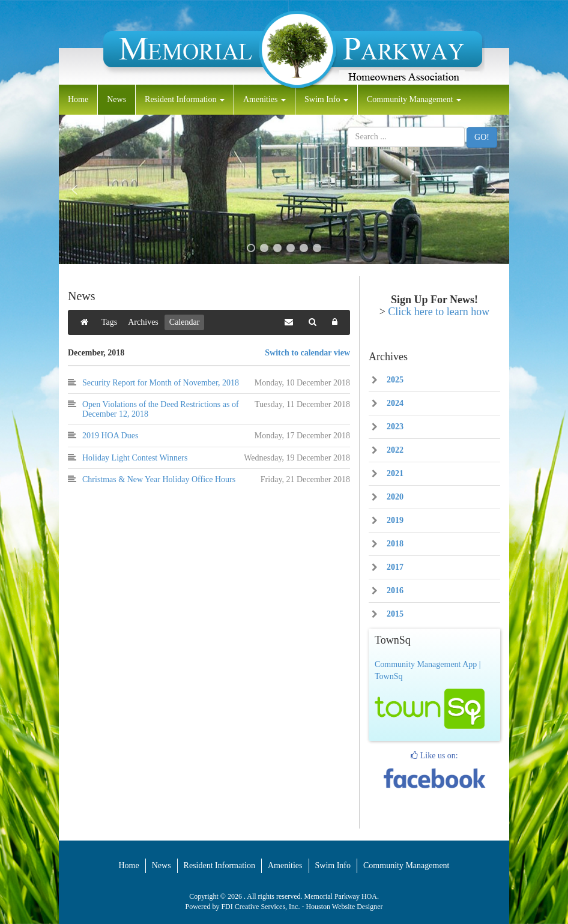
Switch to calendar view (307, 353)
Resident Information (185, 99)
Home (78, 99)
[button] (74, 190)
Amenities (264, 99)
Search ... (348, 127)
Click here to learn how (439, 312)
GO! (482, 137)
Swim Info (326, 99)
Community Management (414, 99)
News (116, 99)
